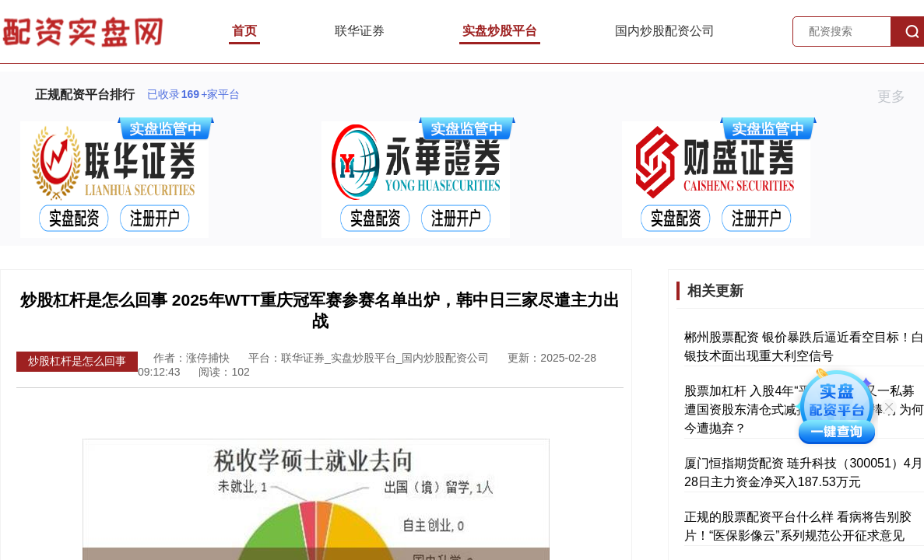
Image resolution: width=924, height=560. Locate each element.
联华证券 (360, 31)
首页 (244, 31)
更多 (898, 96)
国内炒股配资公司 (665, 31)
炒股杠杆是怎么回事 (77, 361)
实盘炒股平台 (500, 31)
